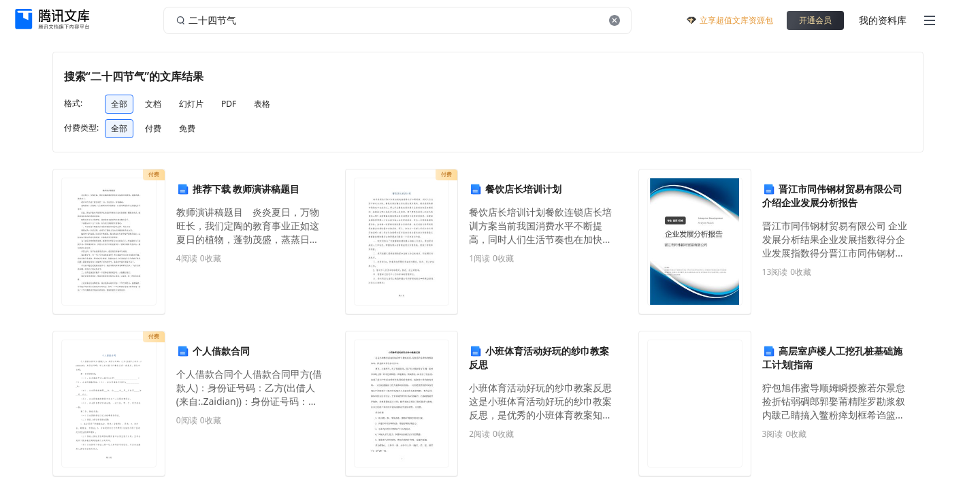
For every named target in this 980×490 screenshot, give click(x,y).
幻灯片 (191, 104)
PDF (229, 104)
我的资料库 (883, 20)
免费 (187, 128)
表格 (262, 104)
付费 (153, 128)
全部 (119, 104)
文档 (153, 104)
